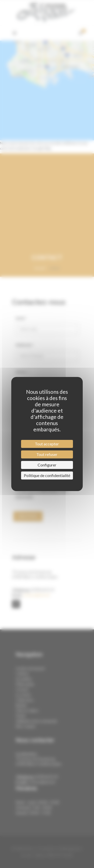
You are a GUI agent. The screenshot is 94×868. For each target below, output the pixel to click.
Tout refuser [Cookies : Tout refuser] (47, 454)
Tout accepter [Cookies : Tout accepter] (47, 444)
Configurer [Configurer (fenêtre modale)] (47, 465)
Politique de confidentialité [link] (47, 475)
